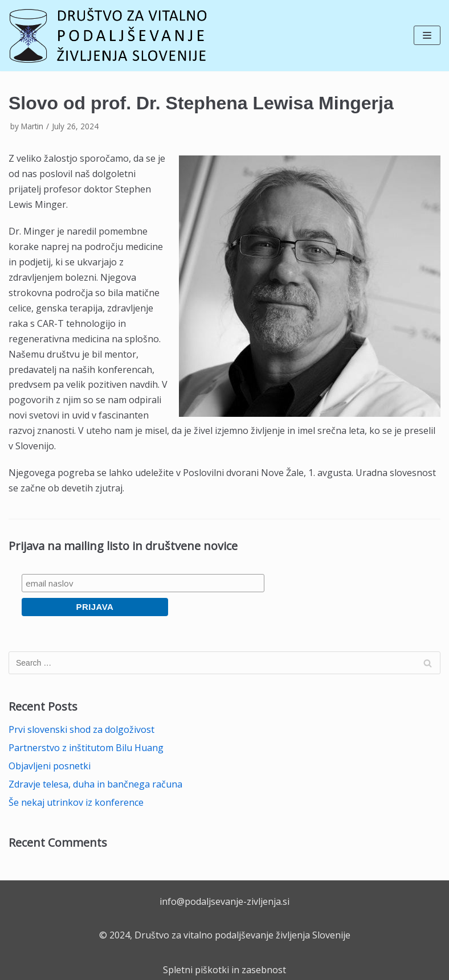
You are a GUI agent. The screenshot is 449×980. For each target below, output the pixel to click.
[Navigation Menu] (427, 35)
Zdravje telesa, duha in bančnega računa (95, 784)
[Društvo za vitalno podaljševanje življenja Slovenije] (108, 36)
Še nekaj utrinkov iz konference (76, 802)
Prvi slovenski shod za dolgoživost (81, 729)
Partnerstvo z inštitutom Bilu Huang (86, 748)
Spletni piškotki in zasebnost (224, 970)
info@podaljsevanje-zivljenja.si (224, 901)
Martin (32, 126)
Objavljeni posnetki (50, 766)
